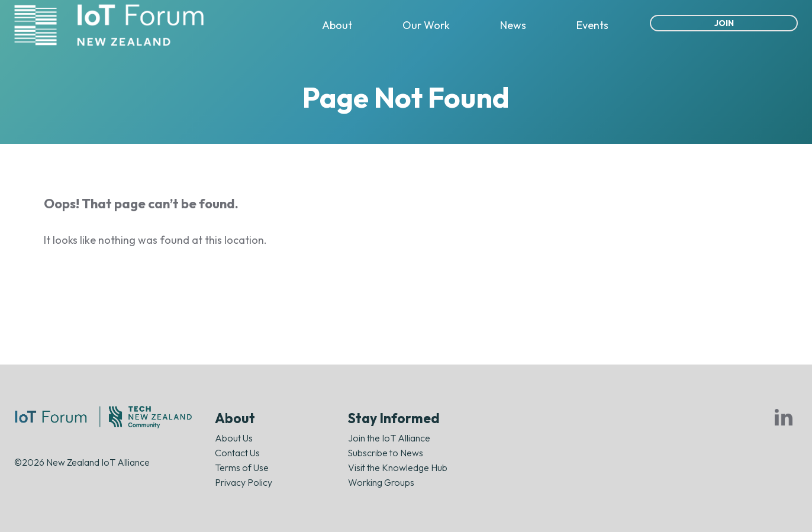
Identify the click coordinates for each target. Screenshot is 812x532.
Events (592, 25)
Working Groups (381, 482)
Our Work (426, 25)
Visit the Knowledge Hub (398, 467)
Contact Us (237, 453)
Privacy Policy (244, 482)
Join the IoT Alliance (389, 438)
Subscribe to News (386, 453)
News (513, 25)
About (337, 25)
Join (724, 23)
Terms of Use (242, 467)
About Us (234, 438)
